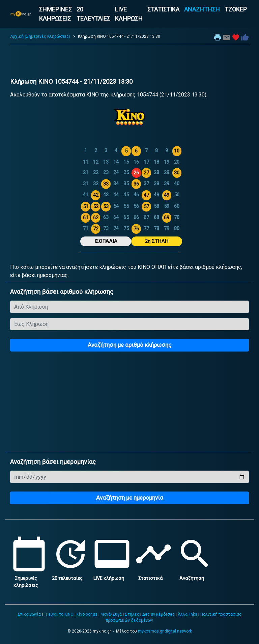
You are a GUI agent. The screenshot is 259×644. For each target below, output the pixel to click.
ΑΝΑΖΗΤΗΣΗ (202, 9)
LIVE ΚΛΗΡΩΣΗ (129, 14)
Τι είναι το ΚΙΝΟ (59, 614)
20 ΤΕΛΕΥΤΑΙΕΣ (93, 14)
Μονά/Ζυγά (111, 614)
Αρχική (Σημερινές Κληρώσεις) (40, 36)
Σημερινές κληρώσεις (29, 578)
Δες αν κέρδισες (159, 614)
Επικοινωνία (29, 614)
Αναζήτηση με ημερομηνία (130, 498)
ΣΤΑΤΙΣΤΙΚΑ (163, 9)
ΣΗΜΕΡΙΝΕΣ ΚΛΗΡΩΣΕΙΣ (55, 14)
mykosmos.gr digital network (165, 631)
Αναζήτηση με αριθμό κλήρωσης (129, 345)
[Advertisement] (129, 63)
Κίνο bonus (87, 614)
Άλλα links (188, 614)
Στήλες (132, 614)
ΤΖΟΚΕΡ (236, 9)
